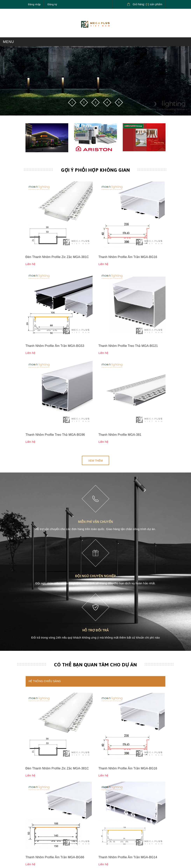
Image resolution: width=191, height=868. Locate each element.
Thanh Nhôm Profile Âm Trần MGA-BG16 (128, 194)
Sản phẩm (32, 759)
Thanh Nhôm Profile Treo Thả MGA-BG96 (55, 247)
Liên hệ (30, 786)
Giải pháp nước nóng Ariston (116, 815)
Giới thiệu (32, 768)
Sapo (126, 855)
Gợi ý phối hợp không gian (95, 170)
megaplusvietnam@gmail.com (54, 729)
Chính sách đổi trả (110, 768)
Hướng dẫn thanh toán (40, 815)
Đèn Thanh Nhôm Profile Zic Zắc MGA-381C (57, 194)
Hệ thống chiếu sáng (45, 494)
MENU (8, 42)
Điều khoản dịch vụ (38, 832)
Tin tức (30, 777)
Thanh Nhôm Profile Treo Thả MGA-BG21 (128, 221)
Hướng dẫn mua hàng (39, 806)
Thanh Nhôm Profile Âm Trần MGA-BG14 (128, 545)
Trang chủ (32, 751)
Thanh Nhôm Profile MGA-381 (120, 247)
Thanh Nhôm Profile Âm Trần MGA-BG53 (55, 221)
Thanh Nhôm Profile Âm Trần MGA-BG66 (55, 545)
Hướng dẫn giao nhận (39, 823)
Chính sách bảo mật (111, 751)
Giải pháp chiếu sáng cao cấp (117, 806)
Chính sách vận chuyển (113, 759)
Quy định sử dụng (110, 777)
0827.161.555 (44, 720)
